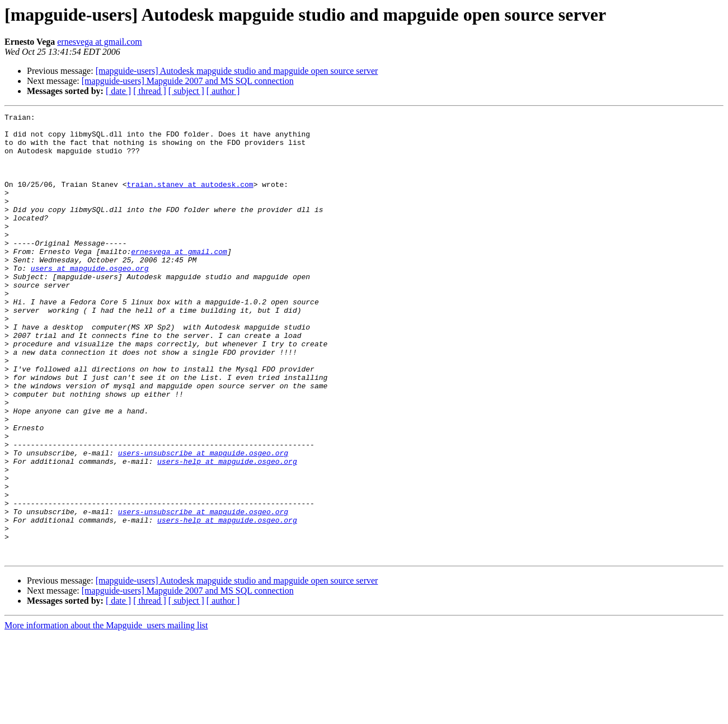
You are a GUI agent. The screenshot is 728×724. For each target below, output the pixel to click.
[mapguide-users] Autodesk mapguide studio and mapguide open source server (237, 71)
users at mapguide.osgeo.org (90, 300)
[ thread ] (150, 91)
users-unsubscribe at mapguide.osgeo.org (203, 521)
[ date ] (118, 91)
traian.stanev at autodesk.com (190, 199)
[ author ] (223, 91)
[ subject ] (186, 91)
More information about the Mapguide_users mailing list (106, 714)
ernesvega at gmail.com (100, 42)
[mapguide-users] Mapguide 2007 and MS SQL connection (188, 81)
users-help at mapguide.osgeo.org (227, 532)
